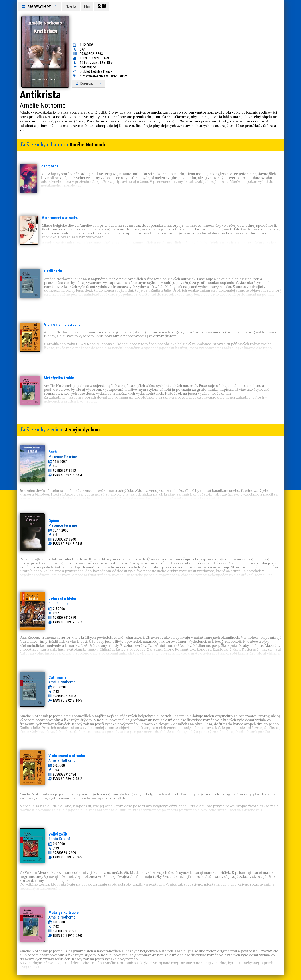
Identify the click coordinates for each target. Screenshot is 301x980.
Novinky (71, 6)
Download (89, 84)
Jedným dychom (82, 430)
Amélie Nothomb (87, 145)
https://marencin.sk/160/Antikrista (104, 76)
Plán (87, 6)
